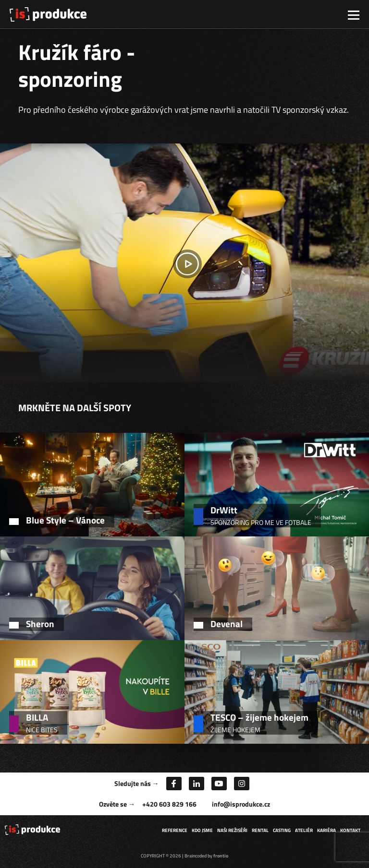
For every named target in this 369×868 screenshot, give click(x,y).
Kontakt (350, 830)
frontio (221, 856)
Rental (260, 830)
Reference (175, 830)
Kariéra (326, 830)
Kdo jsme (202, 830)
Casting (282, 830)
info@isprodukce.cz (241, 804)
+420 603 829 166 (169, 804)
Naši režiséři (232, 830)
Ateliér (304, 830)
